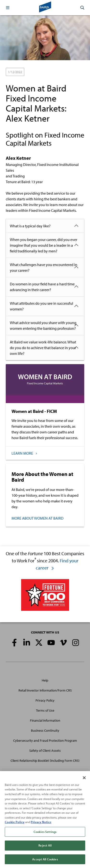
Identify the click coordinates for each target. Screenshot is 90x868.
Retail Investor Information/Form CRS (45, 690)
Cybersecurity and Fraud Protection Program (45, 740)
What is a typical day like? (30, 226)
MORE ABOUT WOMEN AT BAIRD (38, 518)
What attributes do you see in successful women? (42, 306)
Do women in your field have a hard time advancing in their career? (42, 287)
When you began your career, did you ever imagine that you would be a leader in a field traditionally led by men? (44, 245)
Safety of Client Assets (45, 751)
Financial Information (45, 720)
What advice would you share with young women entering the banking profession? (43, 325)
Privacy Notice (41, 823)
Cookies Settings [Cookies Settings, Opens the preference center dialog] (45, 832)
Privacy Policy (45, 700)
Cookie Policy (15, 823)
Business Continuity (45, 730)
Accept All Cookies (45, 860)
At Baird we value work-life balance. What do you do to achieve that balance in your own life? (43, 348)
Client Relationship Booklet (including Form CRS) (45, 761)
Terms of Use (45, 710)
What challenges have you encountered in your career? (44, 267)
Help (45, 680)
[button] (8, 8)
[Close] (84, 778)
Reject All (45, 846)
